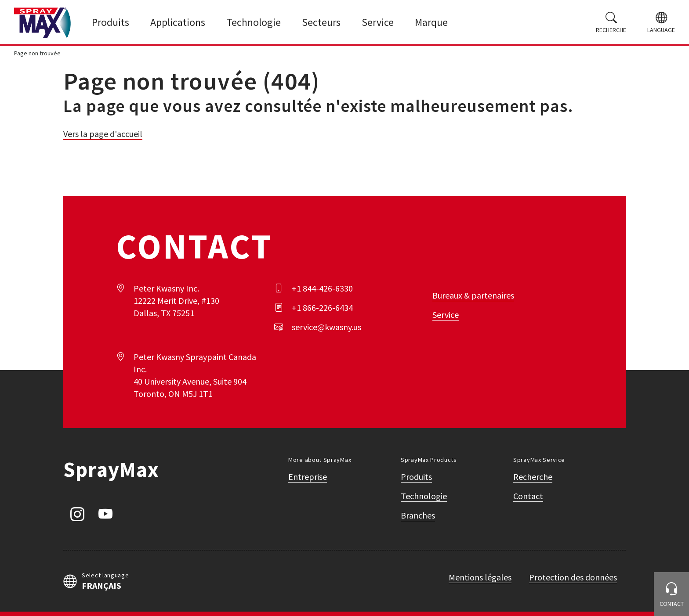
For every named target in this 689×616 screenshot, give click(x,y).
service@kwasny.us (326, 327)
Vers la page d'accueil (103, 134)
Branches (418, 515)
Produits (416, 477)
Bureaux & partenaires (473, 295)
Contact (528, 496)
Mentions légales (480, 577)
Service (446, 315)
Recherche (533, 477)
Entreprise (308, 477)
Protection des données (573, 577)
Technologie (424, 496)
